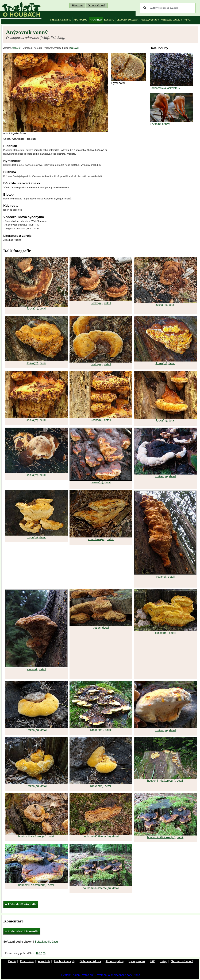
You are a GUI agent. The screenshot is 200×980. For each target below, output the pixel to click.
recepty (109, 20)
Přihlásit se (77, 5)
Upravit (74, 48)
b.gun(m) (32, 537)
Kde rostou (27, 961)
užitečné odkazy (172, 20)
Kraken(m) (161, 476)
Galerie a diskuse (90, 961)
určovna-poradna (127, 20)
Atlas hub (44, 961)
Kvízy (163, 961)
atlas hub (96, 20)
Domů (12, 961)
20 (41, 953)
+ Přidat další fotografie (21, 904)
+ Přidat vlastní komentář (22, 931)
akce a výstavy (150, 20)
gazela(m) (97, 482)
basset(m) (161, 633)
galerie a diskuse (61, 20)
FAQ (152, 961)
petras (97, 628)
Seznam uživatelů (97, 5)
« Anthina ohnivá (160, 124)
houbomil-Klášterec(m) (161, 781)
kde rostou (80, 20)
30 (44, 953)
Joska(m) (16, 48)
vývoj (188, 20)
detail (43, 309)
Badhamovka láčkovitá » (165, 88)
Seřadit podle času (46, 942)
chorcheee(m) (97, 539)
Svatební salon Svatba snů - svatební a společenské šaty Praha (101, 975)
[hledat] (167, 8)
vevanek (161, 577)
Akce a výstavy (115, 961)
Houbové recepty (65, 961)
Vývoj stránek (137, 961)
